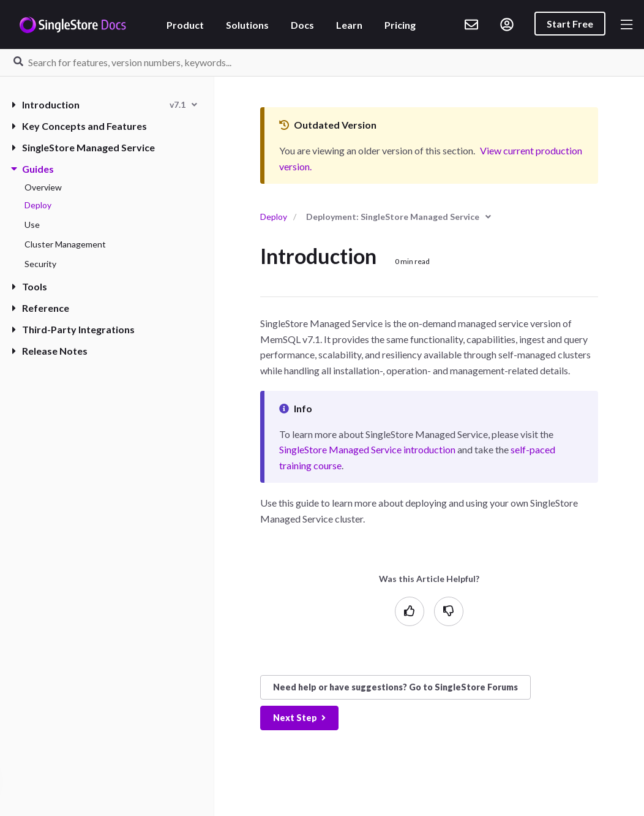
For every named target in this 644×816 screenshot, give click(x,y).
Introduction (46, 104)
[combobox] (183, 104)
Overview (43, 187)
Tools (30, 286)
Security (40, 264)
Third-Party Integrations (73, 329)
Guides (33, 169)
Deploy (38, 205)
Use (32, 225)
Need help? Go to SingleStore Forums (395, 687)
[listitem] (471, 25)
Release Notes (50, 351)
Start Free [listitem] (570, 24)
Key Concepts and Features (80, 126)
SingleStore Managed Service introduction (367, 449)
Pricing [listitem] (400, 25)
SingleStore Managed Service (84, 147)
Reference (41, 308)
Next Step (299, 718)
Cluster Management (65, 244)
